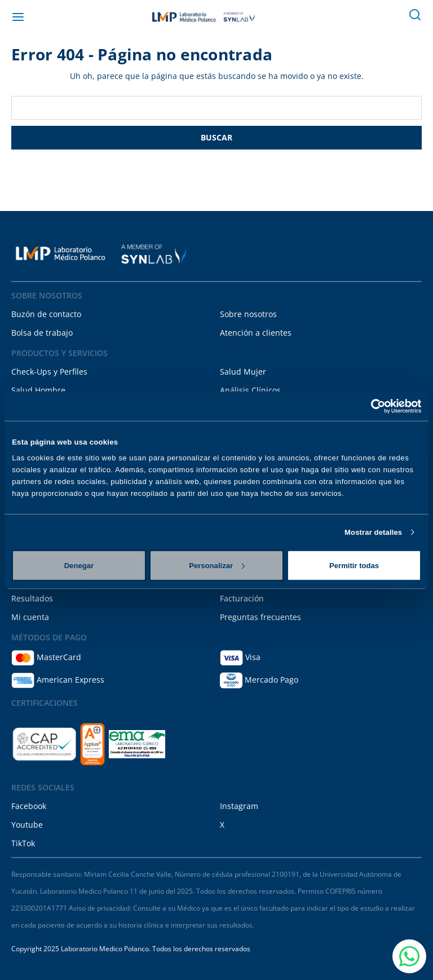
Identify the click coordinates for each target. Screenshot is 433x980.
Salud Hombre (38, 390)
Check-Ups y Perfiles (49, 372)
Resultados (32, 598)
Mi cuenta (30, 617)
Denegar (79, 565)
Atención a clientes (256, 333)
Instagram (239, 806)
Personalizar (217, 565)
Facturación (242, 598)
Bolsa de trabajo (42, 333)
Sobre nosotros (248, 314)
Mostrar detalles (373, 532)
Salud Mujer (243, 372)
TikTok (23, 843)
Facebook (29, 806)
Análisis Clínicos (250, 390)
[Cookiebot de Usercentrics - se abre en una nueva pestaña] (372, 406)
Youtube (27, 825)
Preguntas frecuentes (260, 617)
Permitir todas (354, 565)
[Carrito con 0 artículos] (390, 17)
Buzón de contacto (46, 314)
